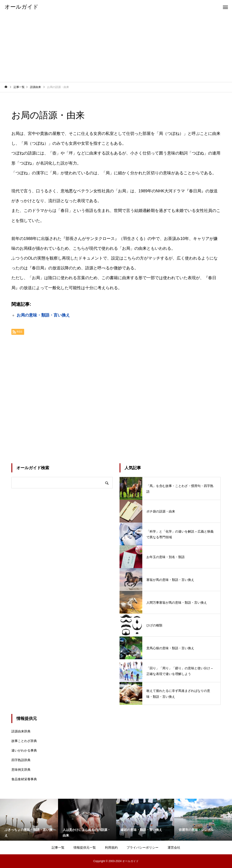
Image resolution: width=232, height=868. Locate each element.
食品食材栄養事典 (24, 779)
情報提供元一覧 (85, 847)
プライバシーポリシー (143, 847)
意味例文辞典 (21, 770)
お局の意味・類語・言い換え (43, 315)
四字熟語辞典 (21, 760)
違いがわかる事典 (24, 750)
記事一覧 (58, 847)
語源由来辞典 (21, 731)
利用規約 (111, 847)
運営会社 (174, 847)
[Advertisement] (116, 48)
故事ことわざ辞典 (24, 741)
